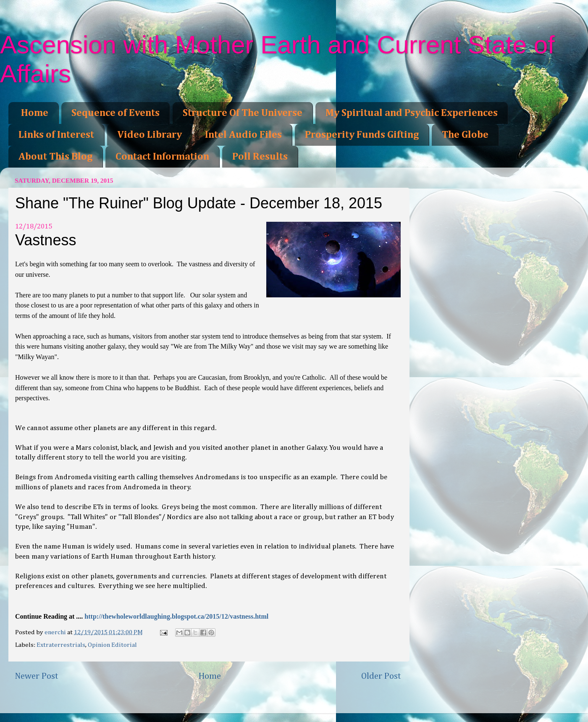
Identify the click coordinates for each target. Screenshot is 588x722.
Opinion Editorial (112, 645)
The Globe (465, 135)
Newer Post (37, 676)
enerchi (56, 632)
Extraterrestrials (61, 645)
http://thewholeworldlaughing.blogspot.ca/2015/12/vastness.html (176, 616)
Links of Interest (56, 135)
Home (35, 113)
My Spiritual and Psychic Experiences (412, 113)
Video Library (150, 135)
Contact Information (162, 157)
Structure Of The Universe (243, 113)
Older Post (381, 676)
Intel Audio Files (243, 135)
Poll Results (260, 157)
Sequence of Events (115, 113)
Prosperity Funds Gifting (362, 135)
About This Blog (55, 157)
